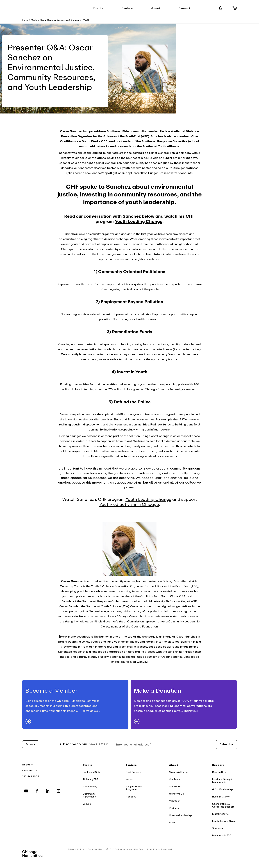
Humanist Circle (221, 797)
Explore (127, 8)
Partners (174, 808)
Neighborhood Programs (134, 788)
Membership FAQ (222, 836)
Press (172, 823)
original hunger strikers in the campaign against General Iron (134, 153)
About (156, 8)
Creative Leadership (180, 815)
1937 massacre (188, 420)
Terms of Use (95, 849)
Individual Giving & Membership (222, 781)
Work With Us (176, 794)
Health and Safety (93, 772)
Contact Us (30, 771)
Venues (87, 804)
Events (98, 8)
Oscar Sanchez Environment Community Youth (65, 20)
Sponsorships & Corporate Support (223, 805)
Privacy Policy (76, 849)
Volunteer (174, 801)
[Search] (206, 8)
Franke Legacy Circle (224, 821)
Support (184, 8)
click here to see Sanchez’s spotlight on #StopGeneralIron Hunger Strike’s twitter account (129, 173)
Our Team (174, 779)
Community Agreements (90, 795)
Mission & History (179, 772)
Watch (129, 779)
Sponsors (218, 828)
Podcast (131, 797)
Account (28, 765)
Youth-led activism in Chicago (129, 505)
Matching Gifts (220, 814)
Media (34, 20)
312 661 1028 (31, 777)
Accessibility (90, 787)
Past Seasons (134, 772)
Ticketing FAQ (91, 779)
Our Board (175, 787)
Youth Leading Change (148, 499)
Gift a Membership (222, 789)
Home (25, 20)
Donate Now (219, 772)
